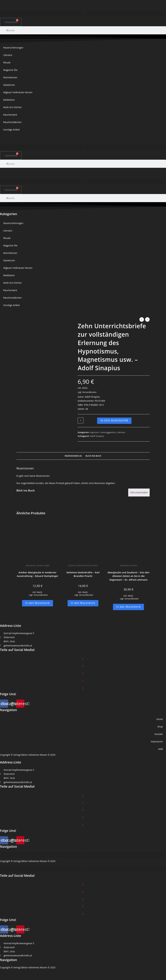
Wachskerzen (10, 77)
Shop (160, 727)
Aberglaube (30, 565)
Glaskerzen (9, 85)
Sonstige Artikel (11, 130)
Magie (47, 565)
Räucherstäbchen (12, 122)
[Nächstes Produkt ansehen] (147, 319)
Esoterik (72, 565)
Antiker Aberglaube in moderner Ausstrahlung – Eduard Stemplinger (38, 574)
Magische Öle (10, 70)
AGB (160, 749)
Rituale (7, 62)
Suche (3, 28)
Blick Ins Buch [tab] (93, 456)
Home (160, 719)
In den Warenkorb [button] (38, 603)
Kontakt (159, 734)
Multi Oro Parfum (12, 107)
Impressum (157, 741)
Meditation (9, 100)
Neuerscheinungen (13, 48)
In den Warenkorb (114, 420)
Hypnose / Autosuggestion (103, 432)
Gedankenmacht (83, 565)
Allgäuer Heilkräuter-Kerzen (18, 92)
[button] (83, 14)
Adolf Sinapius (97, 436)
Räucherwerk (10, 115)
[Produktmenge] (81, 420)
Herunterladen (139, 492)
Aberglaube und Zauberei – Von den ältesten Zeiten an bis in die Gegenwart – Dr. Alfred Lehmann (128, 576)
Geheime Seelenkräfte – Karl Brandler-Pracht (83, 574)
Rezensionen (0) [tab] (73, 456)
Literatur (8, 55)
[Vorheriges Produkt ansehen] (142, 319)
